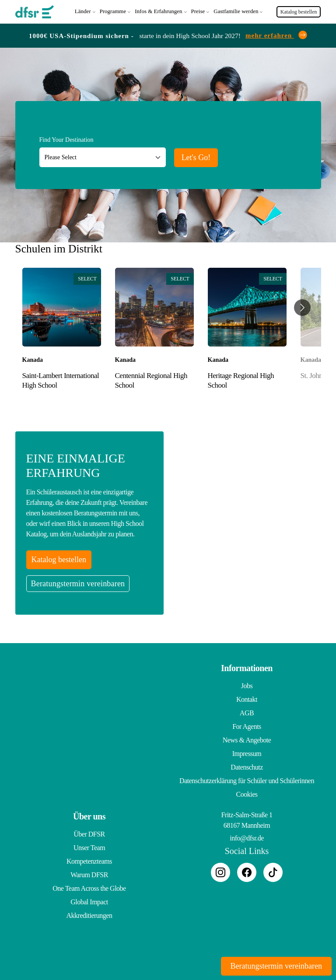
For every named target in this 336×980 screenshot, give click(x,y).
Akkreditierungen (89, 915)
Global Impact (89, 902)
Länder (83, 11)
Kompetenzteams (89, 861)
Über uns (89, 816)
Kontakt (247, 699)
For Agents (247, 726)
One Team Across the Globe (89, 888)
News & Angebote (247, 740)
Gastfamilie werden (236, 11)
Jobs (247, 686)
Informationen (247, 668)
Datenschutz (247, 767)
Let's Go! (196, 157)
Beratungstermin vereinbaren (78, 584)
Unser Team (89, 848)
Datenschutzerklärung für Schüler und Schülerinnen (247, 781)
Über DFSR (89, 834)
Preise (198, 11)
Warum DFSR (89, 875)
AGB (247, 713)
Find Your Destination (66, 140)
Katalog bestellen (299, 12)
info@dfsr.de (247, 838)
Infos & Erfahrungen (158, 11)
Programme (113, 11)
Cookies (247, 794)
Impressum (247, 754)
